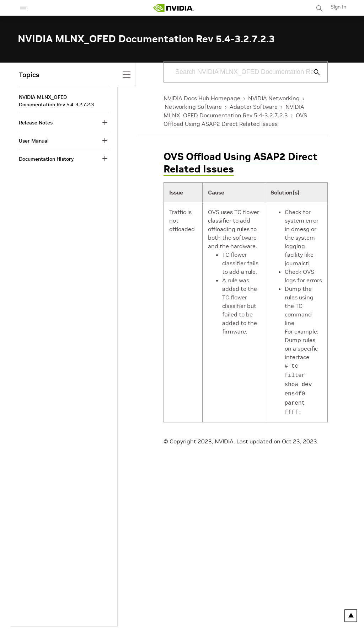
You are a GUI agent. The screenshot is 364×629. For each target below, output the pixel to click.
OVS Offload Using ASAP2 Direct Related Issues (240, 163)
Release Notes (36, 123)
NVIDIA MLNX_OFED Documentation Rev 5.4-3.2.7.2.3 (56, 101)
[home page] (173, 8)
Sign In (338, 7)
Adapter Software (254, 107)
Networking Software (193, 107)
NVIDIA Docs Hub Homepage (202, 98)
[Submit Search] (313, 72)
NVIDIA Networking (274, 98)
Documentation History (46, 159)
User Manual (34, 141)
